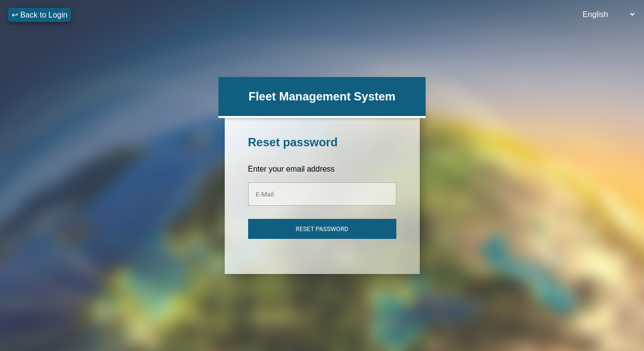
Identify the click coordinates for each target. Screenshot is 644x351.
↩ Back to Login (39, 15)
